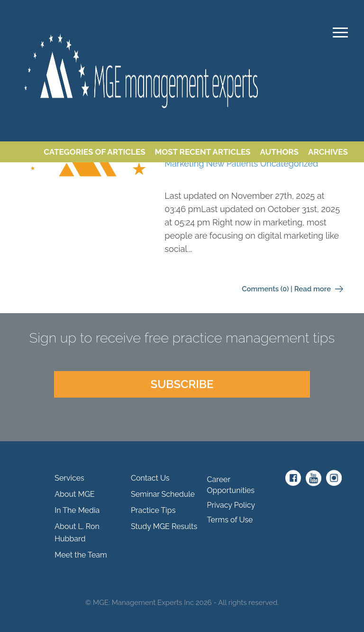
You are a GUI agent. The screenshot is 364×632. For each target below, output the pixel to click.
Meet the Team (81, 555)
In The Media (77, 510)
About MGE (74, 494)
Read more (319, 289)
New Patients (232, 163)
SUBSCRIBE (182, 384)
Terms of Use (230, 520)
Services (69, 478)
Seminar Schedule (163, 494)
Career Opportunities (231, 485)
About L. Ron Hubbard (77, 533)
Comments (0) (265, 289)
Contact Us (150, 478)
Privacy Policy (231, 505)
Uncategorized (289, 163)
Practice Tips (153, 510)
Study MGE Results (164, 526)
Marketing (184, 163)
